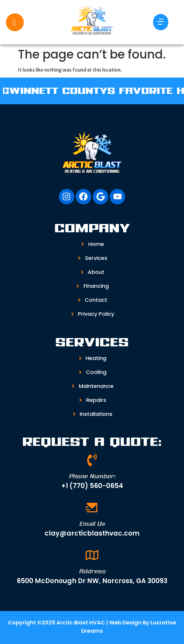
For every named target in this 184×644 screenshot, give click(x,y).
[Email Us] (92, 508)
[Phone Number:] (92, 460)
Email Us (92, 524)
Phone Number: (92, 476)
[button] (161, 22)
